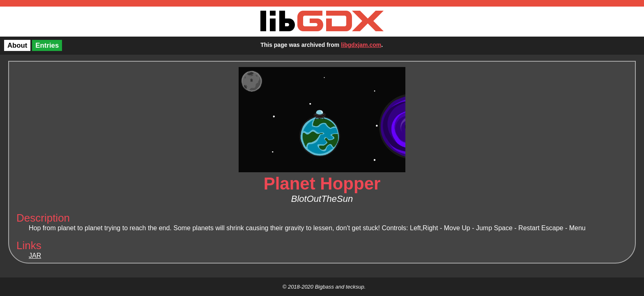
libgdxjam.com (361, 45)
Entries (47, 45)
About (17, 45)
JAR (35, 256)
